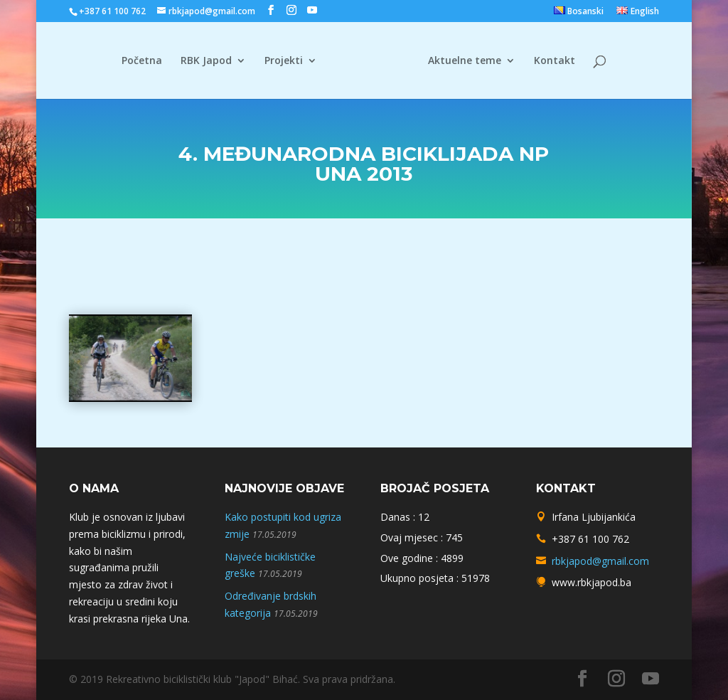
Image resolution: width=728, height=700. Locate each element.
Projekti (289, 61)
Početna (147, 61)
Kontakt (550, 61)
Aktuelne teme (460, 61)
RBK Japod (211, 61)
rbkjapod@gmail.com (600, 561)
